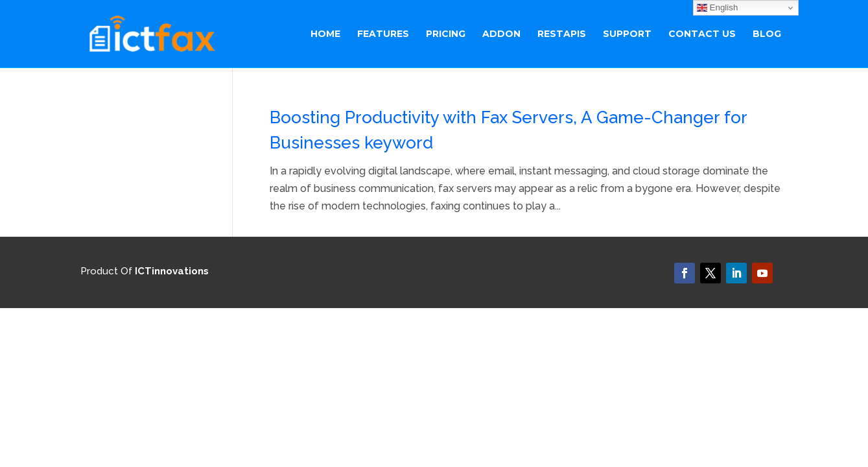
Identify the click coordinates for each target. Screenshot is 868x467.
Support (627, 34)
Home (325, 34)
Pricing (446, 34)
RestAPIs (562, 34)
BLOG (767, 34)
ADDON (501, 34)
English (717, 8)
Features (383, 34)
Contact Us (702, 34)
